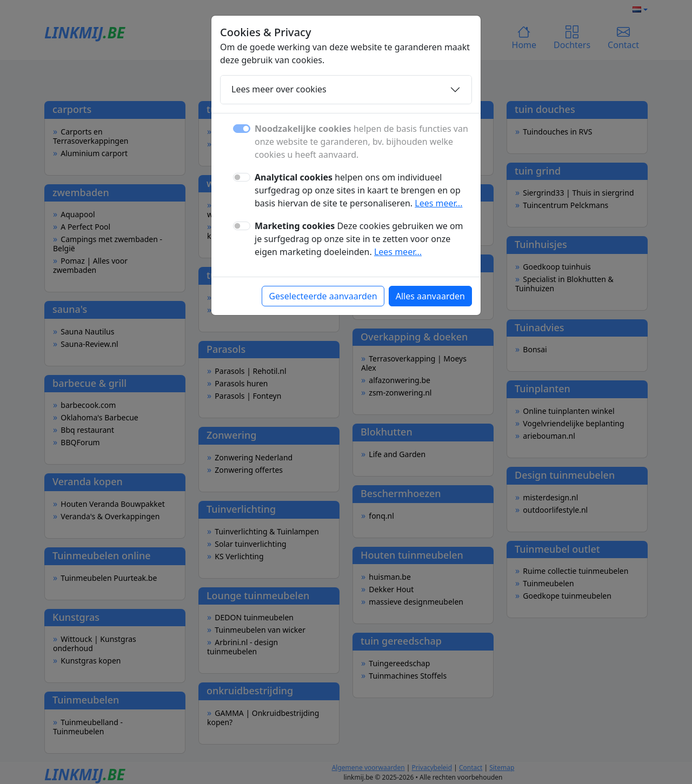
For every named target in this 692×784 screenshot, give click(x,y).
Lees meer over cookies (279, 89)
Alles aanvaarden (430, 296)
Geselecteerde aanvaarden (323, 296)
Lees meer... (438, 203)
